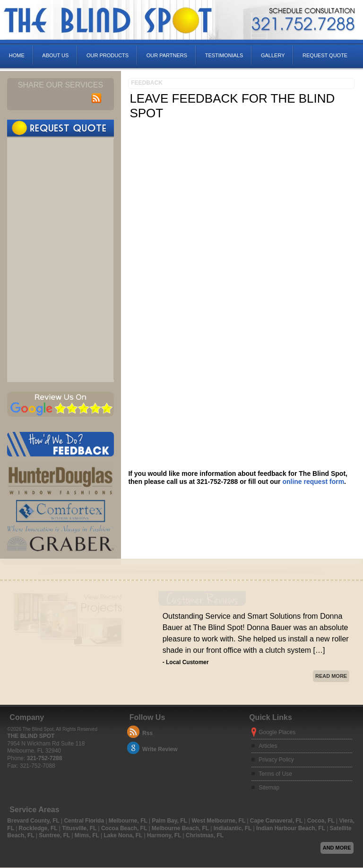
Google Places (277, 732)
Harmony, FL (165, 835)
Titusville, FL (80, 828)
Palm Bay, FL (170, 821)
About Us (55, 55)
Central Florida (85, 821)
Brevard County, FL (34, 821)
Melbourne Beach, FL (181, 828)
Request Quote (325, 55)
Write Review (160, 749)
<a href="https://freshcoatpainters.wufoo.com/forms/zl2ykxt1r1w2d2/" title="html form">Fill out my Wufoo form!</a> (242, 295)
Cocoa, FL (322, 821)
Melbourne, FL (129, 821)
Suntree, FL (55, 835)
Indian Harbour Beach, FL (291, 828)
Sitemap (269, 788)
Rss (147, 733)
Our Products (108, 55)
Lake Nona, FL (124, 835)
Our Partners (167, 55)
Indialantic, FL (233, 828)
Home (17, 55)
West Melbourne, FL (219, 821)
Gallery (273, 55)
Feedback (147, 83)
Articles (268, 746)
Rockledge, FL (39, 828)
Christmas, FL (205, 835)
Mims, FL (88, 835)
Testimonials (224, 55)
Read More (331, 676)
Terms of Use (275, 774)
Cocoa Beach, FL (125, 828)
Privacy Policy (276, 760)
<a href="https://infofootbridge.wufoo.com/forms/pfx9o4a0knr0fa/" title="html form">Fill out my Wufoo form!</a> (60, 259)
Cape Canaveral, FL (277, 821)
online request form (313, 482)
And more (337, 848)
